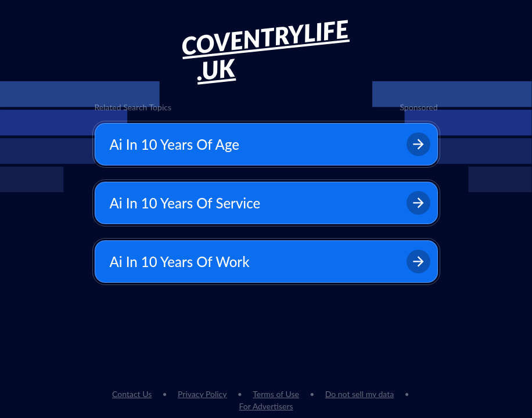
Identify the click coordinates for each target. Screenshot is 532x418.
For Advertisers (266, 406)
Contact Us (132, 394)
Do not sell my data (360, 394)
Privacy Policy (202, 394)
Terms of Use (276, 394)
